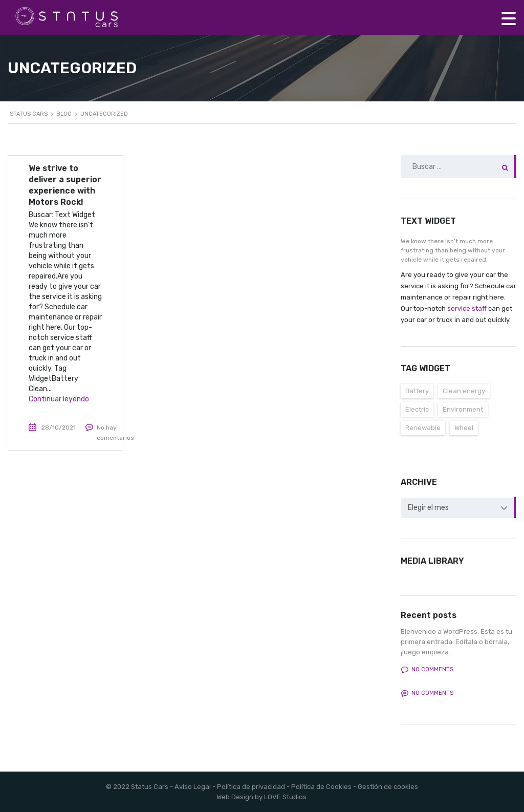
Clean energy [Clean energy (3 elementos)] (464, 391)
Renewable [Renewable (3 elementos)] (423, 428)
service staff (467, 308)
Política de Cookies (321, 787)
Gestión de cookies (388, 787)
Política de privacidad (251, 787)
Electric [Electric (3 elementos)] (417, 409)
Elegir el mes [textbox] (428, 508)
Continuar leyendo (59, 399)
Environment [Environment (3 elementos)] (463, 409)
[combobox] (458, 508)
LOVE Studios (285, 797)
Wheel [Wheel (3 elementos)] (464, 428)
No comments (427, 670)
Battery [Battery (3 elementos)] (417, 391)
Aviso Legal (193, 787)
